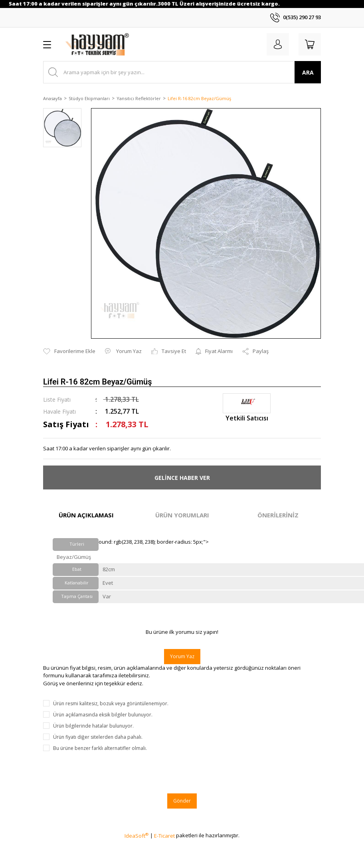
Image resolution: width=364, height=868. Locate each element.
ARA (308, 72)
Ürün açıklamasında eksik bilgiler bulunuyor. (103, 715)
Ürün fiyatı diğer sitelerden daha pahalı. (98, 737)
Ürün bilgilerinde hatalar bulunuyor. (93, 726)
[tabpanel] (62, 132)
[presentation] (104, 773)
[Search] (182, 72)
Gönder (182, 801)
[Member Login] (278, 44)
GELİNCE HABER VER (182, 478)
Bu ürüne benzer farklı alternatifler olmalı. (100, 748)
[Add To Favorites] (69, 351)
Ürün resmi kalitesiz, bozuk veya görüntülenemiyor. (111, 703)
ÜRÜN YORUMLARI (182, 515)
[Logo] (97, 44)
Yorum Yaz (182, 656)
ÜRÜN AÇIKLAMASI (86, 515)
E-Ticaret (164, 836)
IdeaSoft (136, 836)
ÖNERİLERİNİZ (278, 515)
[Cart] (310, 44)
